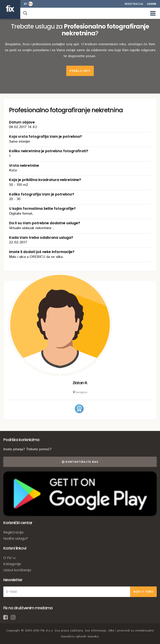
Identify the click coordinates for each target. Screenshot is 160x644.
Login (152, 4)
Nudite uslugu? (16, 538)
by (26, 4)
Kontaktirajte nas (80, 462)
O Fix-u (9, 558)
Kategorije (12, 564)
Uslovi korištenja (17, 570)
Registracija (134, 4)
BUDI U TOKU (143, 592)
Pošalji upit (80, 71)
